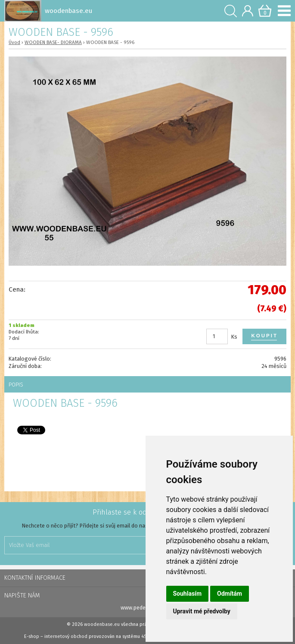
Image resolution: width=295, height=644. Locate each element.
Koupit (264, 336)
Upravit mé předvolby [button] (202, 611)
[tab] (147, 384)
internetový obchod (66, 636)
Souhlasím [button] (188, 594)
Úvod (14, 42)
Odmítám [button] (230, 594)
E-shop (32, 636)
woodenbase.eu (102, 624)
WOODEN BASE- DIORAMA (53, 42)
